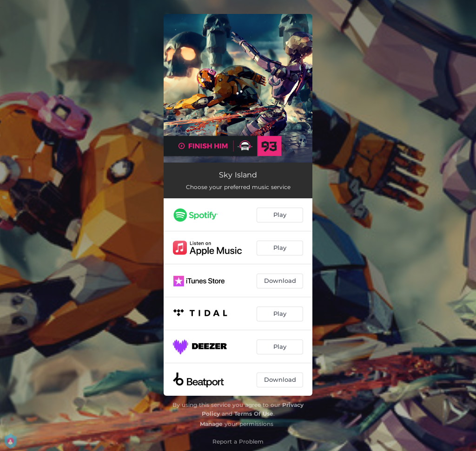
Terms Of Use (254, 414)
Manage (211, 424)
